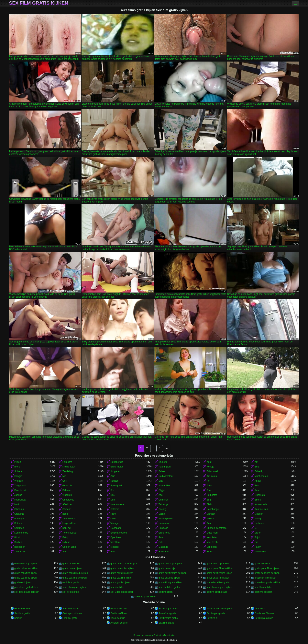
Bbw (113, 552)
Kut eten (19, 523)
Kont (209, 462)
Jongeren (115, 471)
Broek (210, 552)
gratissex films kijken (265, 578)
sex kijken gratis (71, 592)
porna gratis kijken (120, 582)
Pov (112, 490)
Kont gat (67, 528)
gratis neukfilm (262, 564)
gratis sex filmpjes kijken (219, 573)
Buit (257, 467)
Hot (209, 481)
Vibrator (211, 514)
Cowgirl (18, 476)
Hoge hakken (69, 523)
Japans (18, 495)
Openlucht (260, 495)
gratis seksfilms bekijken (75, 573)
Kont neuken (261, 509)
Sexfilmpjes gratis (216, 613)
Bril (256, 542)
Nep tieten (212, 537)
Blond (17, 467)
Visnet (258, 533)
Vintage (114, 523)
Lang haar (212, 547)
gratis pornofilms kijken (267, 568)
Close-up (19, 509)
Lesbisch (259, 523)
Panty (258, 547)
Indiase (66, 542)
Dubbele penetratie (217, 528)
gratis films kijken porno (171, 564)
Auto (65, 552)
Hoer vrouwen (118, 504)
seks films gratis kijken (74, 587)
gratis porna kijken (72, 568)
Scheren (19, 471)
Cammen (19, 528)
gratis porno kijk (167, 568)
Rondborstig (117, 462)
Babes (162, 471)
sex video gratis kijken (122, 592)
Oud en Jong (69, 547)
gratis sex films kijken (25, 578)
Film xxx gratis (70, 618)
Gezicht (211, 519)
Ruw (161, 537)
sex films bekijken (264, 587)
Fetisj (65, 537)
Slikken (18, 542)
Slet (161, 481)
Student (66, 509)
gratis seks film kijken (25, 573)
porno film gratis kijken (170, 582)
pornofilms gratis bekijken (268, 582)
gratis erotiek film (71, 564)
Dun (113, 500)
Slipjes (162, 490)
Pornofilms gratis (167, 613)
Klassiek (115, 547)
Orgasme (19, 514)
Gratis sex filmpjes (264, 613)
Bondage (19, 519)
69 (256, 528)
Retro (209, 523)
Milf (64, 476)
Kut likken (212, 476)
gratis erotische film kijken (124, 564)
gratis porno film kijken (122, 568)
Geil (65, 481)
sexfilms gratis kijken (145, 597)
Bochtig (162, 509)
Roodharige (213, 509)
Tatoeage (163, 504)
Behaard (67, 490)
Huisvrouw (164, 523)
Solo (257, 486)
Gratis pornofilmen (72, 613)
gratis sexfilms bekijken (75, 578)
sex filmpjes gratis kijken (219, 587)
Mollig (258, 519)
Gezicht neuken (119, 533)
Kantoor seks (21, 533)
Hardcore (67, 462)
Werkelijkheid (165, 519)
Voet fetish (212, 542)
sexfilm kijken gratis (217, 592)
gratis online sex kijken (26, 568)
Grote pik (67, 486)
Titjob (257, 537)
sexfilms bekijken (264, 592)
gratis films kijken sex (218, 564)
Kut (256, 462)
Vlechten (115, 542)
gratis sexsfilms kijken (218, 578)
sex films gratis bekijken (27, 592)
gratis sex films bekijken (267, 573)
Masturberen (261, 476)
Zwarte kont (69, 519)
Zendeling (68, 471)
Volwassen (260, 552)
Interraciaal (20, 500)
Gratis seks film (118, 609)
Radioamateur (166, 476)
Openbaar (116, 537)
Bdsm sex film (118, 618)
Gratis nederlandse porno (220, 609)
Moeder (259, 514)
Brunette (163, 462)
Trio (209, 490)
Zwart (210, 486)
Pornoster (212, 495)
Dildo (209, 504)
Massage (163, 547)
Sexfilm (18, 618)
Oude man (212, 533)
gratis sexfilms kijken (121, 578)
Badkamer (164, 552)
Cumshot (163, 500)
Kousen (114, 481)
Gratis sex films (22, 609)
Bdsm (66, 514)
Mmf (17, 504)
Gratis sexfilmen (119, 613)
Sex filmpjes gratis (168, 609)
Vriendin (19, 481)
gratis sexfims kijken (169, 578)
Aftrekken (67, 504)
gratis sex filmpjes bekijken (173, 573)
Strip (209, 500)
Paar (257, 490)
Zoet (161, 495)
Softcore (115, 509)
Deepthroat (20, 490)
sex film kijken (118, 587)
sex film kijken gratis (169, 587)
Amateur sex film (119, 623)
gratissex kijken (22, 582)
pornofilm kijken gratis (218, 582)
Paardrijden (165, 467)
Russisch (163, 528)
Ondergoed (68, 500)
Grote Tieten (117, 467)
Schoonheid (213, 471)
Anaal (258, 481)
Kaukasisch (261, 504)
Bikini (17, 537)
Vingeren (67, 495)
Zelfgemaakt (21, 486)
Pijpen (18, 462)
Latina (162, 514)
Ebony (258, 500)
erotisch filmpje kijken (26, 564)
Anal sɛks (260, 609)
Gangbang (116, 528)
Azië (113, 476)
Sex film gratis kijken (39, 3)
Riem (113, 514)
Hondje (210, 467)
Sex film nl (212, 618)
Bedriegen (20, 547)
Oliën (113, 519)
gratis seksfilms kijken (122, 573)
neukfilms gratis (71, 582)
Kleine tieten (69, 467)
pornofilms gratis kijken (26, 587)
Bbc (112, 495)
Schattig (259, 471)
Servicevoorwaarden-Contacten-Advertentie (154, 635)
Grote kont (164, 533)
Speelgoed (116, 486)
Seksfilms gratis (71, 609)
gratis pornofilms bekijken (220, 568)
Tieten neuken (70, 533)
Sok (161, 542)
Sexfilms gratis (22, 613)
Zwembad (20, 552)
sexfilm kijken (165, 592)
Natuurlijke (164, 486)
